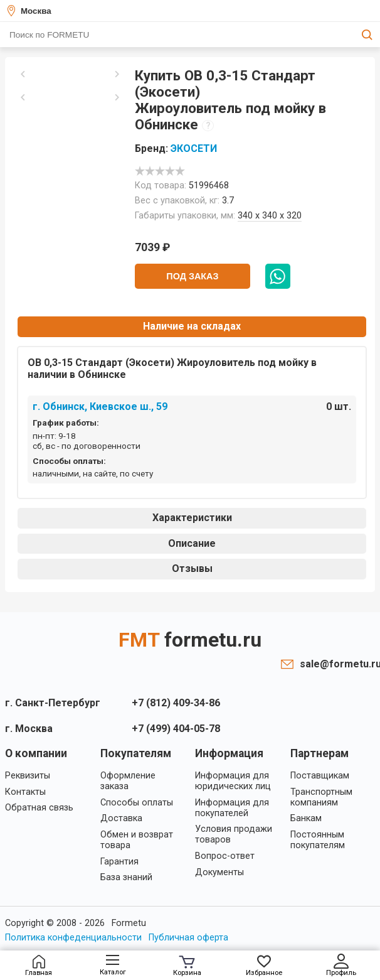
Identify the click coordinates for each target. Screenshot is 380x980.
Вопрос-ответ (225, 856)
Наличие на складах (192, 326)
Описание (192, 543)
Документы (219, 872)
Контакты (25, 792)
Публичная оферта (188, 938)
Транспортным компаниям (321, 797)
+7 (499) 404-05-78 (176, 729)
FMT (190, 640)
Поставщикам (320, 776)
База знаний (126, 877)
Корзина (187, 966)
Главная (39, 966)
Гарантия (119, 862)
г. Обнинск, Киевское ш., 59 (100, 407)
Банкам (306, 818)
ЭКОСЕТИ (194, 148)
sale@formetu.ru (337, 664)
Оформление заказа (128, 781)
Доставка (121, 818)
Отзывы (192, 568)
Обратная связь (39, 808)
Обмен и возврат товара (137, 840)
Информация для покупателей (232, 808)
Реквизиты (28, 776)
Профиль (341, 965)
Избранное (264, 966)
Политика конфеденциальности (73, 938)
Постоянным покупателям (318, 840)
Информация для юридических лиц (233, 781)
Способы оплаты (137, 803)
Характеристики (192, 518)
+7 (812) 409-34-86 (176, 703)
